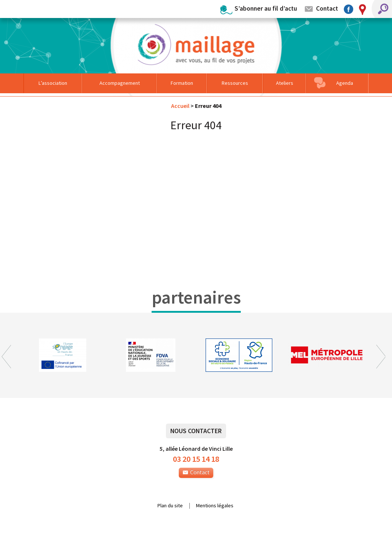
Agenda (345, 83)
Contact (327, 8)
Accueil (180, 106)
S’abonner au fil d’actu (266, 8)
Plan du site (170, 506)
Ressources (235, 83)
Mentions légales (215, 506)
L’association (53, 83)
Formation (182, 83)
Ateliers (285, 83)
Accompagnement (120, 83)
